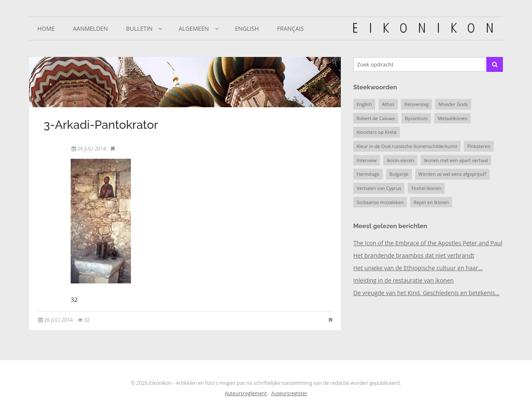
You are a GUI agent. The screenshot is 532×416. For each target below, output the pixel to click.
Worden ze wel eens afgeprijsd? (453, 174)
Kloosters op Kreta (377, 132)
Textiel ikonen (426, 188)
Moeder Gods (453, 104)
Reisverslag (416, 104)
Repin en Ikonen (431, 202)
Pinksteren (479, 146)
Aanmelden (90, 28)
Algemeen (194, 28)
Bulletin (139, 28)
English (247, 28)
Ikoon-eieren (400, 160)
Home (46, 28)
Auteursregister (289, 393)
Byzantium (416, 118)
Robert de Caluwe (376, 118)
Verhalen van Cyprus (379, 188)
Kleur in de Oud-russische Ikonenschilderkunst (407, 146)
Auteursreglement (246, 393)
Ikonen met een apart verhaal (456, 160)
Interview (367, 160)
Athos (388, 104)
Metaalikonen (452, 118)
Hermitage (368, 174)
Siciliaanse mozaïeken (380, 202)
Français (291, 28)
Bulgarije (399, 174)
